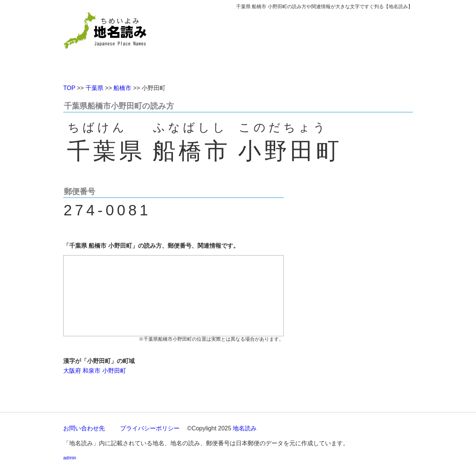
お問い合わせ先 (84, 428)
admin (70, 458)
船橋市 (122, 88)
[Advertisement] (292, 44)
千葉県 (94, 88)
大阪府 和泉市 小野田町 (95, 371)
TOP (69, 88)
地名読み (245, 428)
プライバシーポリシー (150, 428)
